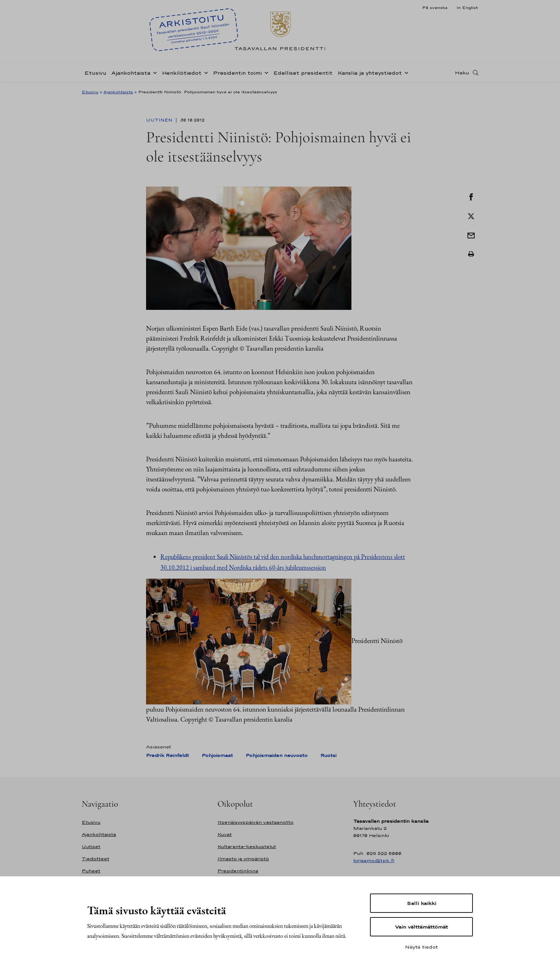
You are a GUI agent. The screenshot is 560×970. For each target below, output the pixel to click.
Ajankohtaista (131, 73)
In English (467, 8)
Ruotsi (328, 755)
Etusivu (95, 73)
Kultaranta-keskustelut (247, 847)
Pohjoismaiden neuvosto (277, 755)
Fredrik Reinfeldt (167, 755)
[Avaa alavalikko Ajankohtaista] (154, 72)
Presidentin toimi (237, 73)
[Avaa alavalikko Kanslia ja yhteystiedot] (405, 72)
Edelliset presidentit (303, 73)
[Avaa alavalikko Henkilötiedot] (205, 72)
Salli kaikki (421, 903)
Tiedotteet (96, 859)
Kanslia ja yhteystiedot (370, 73)
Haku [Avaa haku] (462, 73)
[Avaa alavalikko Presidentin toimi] (265, 72)
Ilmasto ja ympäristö (243, 859)
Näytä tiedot (421, 947)
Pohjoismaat (217, 755)
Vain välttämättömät (421, 927)
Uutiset (91, 847)
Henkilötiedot (182, 73)
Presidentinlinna (238, 871)
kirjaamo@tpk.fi (374, 860)
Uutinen (160, 120)
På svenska (435, 8)
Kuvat (225, 834)
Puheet (91, 871)
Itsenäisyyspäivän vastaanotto (256, 822)
